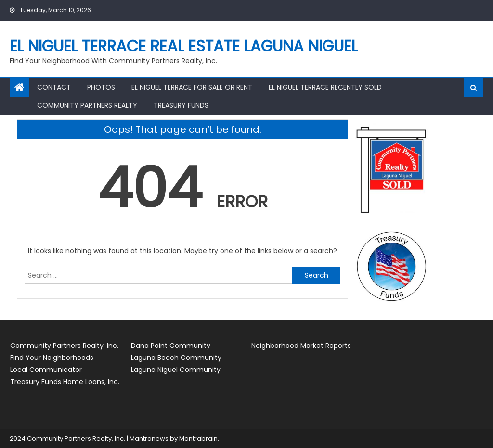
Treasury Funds (181, 105)
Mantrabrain (198, 439)
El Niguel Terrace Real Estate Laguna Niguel (184, 46)
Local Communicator (46, 370)
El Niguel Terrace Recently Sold (325, 87)
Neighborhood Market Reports (301, 346)
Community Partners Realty (87, 105)
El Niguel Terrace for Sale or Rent (192, 87)
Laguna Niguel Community (176, 370)
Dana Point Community (171, 346)
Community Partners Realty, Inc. (64, 346)
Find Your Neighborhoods (52, 358)
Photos (101, 87)
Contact (54, 87)
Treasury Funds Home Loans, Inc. (65, 382)
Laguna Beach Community (176, 358)
